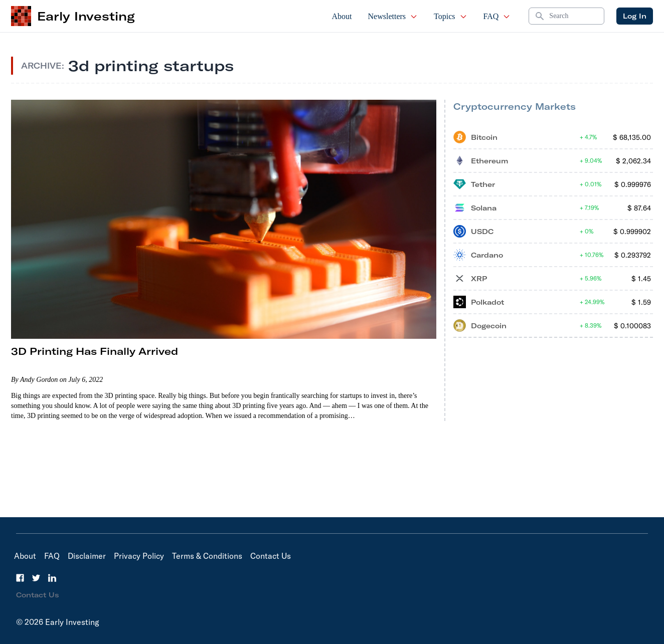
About (342, 16)
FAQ (497, 16)
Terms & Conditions (207, 556)
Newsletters (393, 16)
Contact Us (271, 556)
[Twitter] (36, 578)
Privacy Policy (139, 556)
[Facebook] (20, 578)
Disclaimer (87, 556)
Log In (635, 16)
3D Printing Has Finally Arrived (95, 351)
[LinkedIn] (52, 578)
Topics (450, 16)
